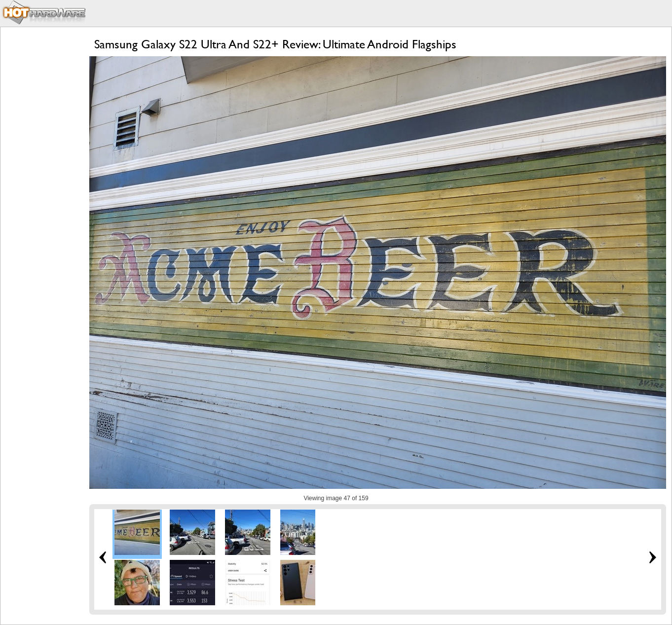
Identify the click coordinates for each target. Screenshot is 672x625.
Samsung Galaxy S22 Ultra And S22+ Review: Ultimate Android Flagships (275, 44)
